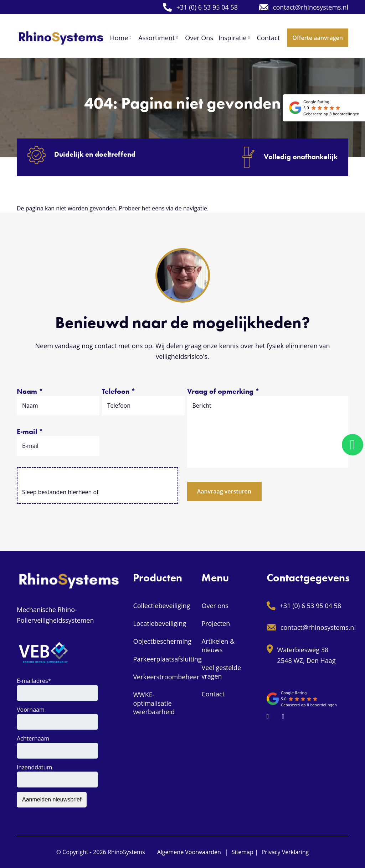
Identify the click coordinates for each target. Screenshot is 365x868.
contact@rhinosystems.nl (304, 7)
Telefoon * (119, 391)
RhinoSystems (126, 852)
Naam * (30, 391)
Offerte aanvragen (318, 38)
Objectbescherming (162, 641)
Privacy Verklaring (285, 852)
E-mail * (30, 432)
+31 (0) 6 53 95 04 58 (200, 7)
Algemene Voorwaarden (189, 852)
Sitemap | (245, 852)
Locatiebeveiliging (160, 623)
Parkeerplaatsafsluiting (167, 659)
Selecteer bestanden (97, 479)
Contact (213, 694)
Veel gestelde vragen (221, 672)
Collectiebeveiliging (161, 606)
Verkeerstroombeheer (166, 677)
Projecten (216, 623)
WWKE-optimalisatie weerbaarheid (154, 703)
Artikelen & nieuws (218, 645)
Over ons (215, 606)
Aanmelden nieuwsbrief (52, 799)
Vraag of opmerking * (223, 391)
